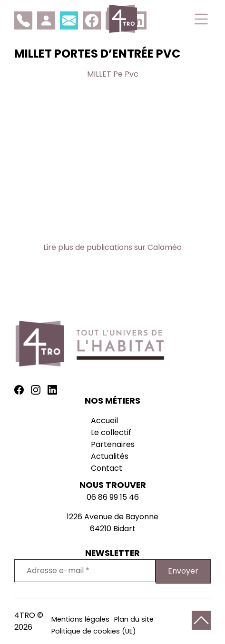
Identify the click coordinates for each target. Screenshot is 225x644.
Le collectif (111, 432)
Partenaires (113, 444)
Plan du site (134, 619)
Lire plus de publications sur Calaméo (112, 247)
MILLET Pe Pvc (113, 74)
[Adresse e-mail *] (85, 571)
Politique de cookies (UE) (94, 631)
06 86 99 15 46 (113, 497)
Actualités (110, 456)
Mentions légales (80, 619)
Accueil (104, 421)
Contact (107, 468)
